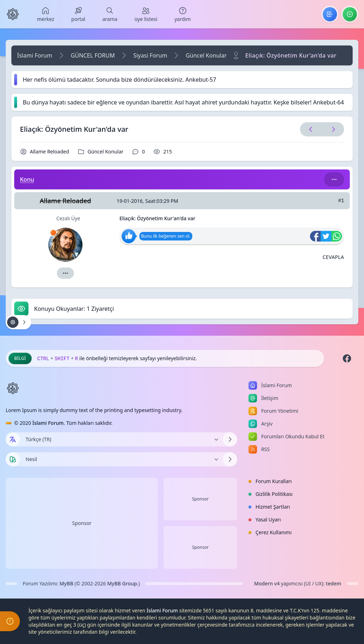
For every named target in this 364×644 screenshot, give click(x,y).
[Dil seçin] (13, 439)
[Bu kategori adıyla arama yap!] (334, 179)
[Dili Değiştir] (121, 439)
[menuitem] (46, 14)
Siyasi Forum (150, 55)
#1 (341, 201)
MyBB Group (122, 583)
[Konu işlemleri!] (18, 322)
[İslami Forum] (13, 14)
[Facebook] (347, 358)
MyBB (67, 583)
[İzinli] (53, 233)
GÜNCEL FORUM (93, 55)
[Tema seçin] (13, 459)
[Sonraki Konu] (332, 129)
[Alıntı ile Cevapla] (333, 257)
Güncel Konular (206, 55)
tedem (334, 583)
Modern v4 (267, 583)
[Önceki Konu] (311, 129)
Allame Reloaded (49, 151)
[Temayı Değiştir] (121, 459)
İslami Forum (35, 55)
